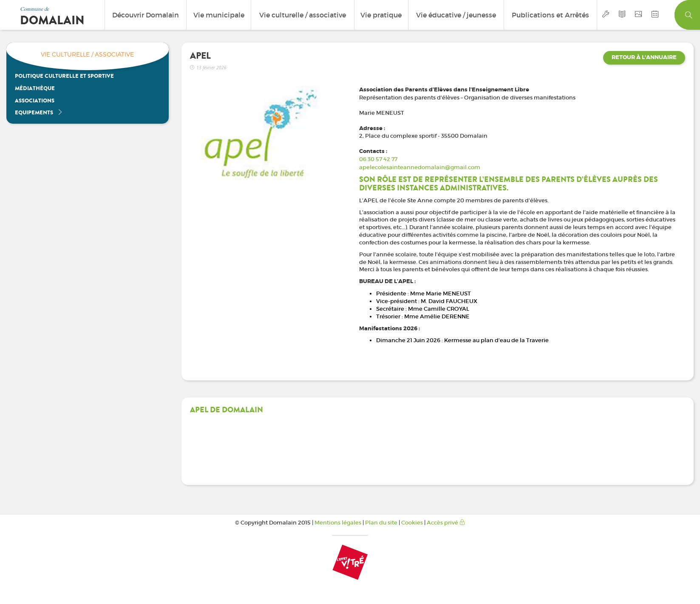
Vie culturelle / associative (303, 15)
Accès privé (446, 523)
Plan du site (381, 523)
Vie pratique (381, 15)
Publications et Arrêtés (550, 15)
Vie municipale (219, 15)
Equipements (39, 112)
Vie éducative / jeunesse (456, 15)
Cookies (412, 523)
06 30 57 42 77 (378, 159)
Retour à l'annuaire (644, 57)
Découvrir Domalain (146, 15)
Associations (35, 101)
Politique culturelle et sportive (64, 76)
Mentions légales (338, 523)
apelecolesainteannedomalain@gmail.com (420, 167)
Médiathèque (35, 88)
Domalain (52, 20)
